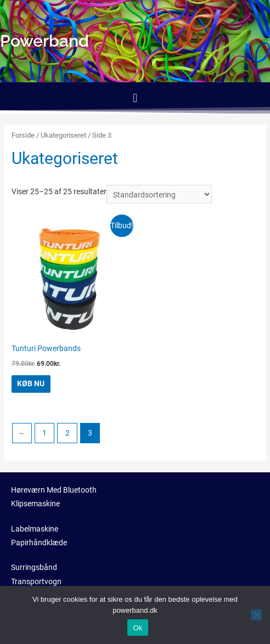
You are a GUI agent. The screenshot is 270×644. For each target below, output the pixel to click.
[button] (135, 98)
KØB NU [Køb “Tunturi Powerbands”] (31, 383)
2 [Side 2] (67, 433)
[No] (256, 615)
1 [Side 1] (44, 433)
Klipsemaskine (35, 504)
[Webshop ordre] (159, 194)
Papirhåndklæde (39, 543)
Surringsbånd (34, 567)
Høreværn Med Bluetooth (54, 490)
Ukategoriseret (63, 135)
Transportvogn (36, 581)
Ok (137, 628)
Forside (23, 135)
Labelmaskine (35, 529)
